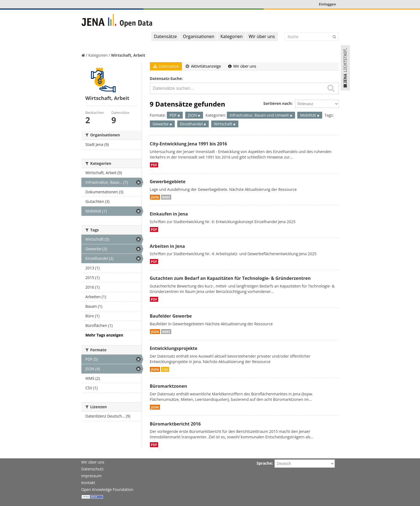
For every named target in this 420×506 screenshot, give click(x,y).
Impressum (92, 476)
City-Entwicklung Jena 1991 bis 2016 (188, 144)
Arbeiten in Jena (167, 246)
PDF (154, 165)
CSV (165, 369)
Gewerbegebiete (168, 182)
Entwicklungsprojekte (174, 348)
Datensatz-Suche (166, 78)
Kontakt (88, 483)
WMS (166, 197)
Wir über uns (262, 36)
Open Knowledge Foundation (107, 489)
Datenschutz (92, 469)
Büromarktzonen (168, 386)
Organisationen (198, 36)
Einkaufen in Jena (169, 214)
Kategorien (231, 36)
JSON (155, 197)
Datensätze (165, 36)
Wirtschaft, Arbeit (128, 55)
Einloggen (328, 4)
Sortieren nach (277, 103)
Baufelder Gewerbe (171, 316)
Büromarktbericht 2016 (175, 424)
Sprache (264, 463)
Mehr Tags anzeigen (104, 335)
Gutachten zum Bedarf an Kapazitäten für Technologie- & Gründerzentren (230, 278)
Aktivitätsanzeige (203, 66)
